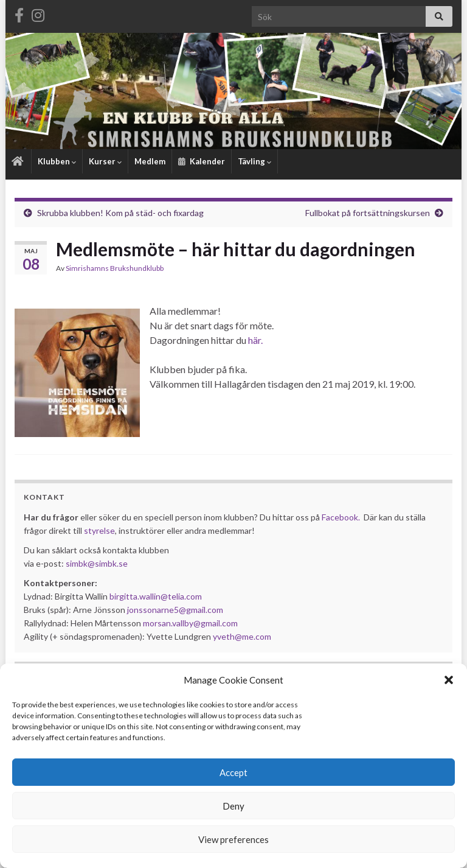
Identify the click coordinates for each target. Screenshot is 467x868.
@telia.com (181, 596)
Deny (233, 806)
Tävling (254, 161)
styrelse (99, 530)
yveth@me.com (242, 636)
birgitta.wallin (135, 596)
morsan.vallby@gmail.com (191, 623)
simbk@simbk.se (97, 563)
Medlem (150, 161)
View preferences (233, 839)
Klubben (57, 161)
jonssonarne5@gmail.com (175, 610)
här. (255, 340)
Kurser (105, 161)
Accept (233, 772)
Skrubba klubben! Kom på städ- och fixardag (120, 213)
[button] (449, 680)
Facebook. (341, 517)
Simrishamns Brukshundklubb (115, 268)
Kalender (202, 161)
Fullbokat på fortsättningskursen (368, 213)
